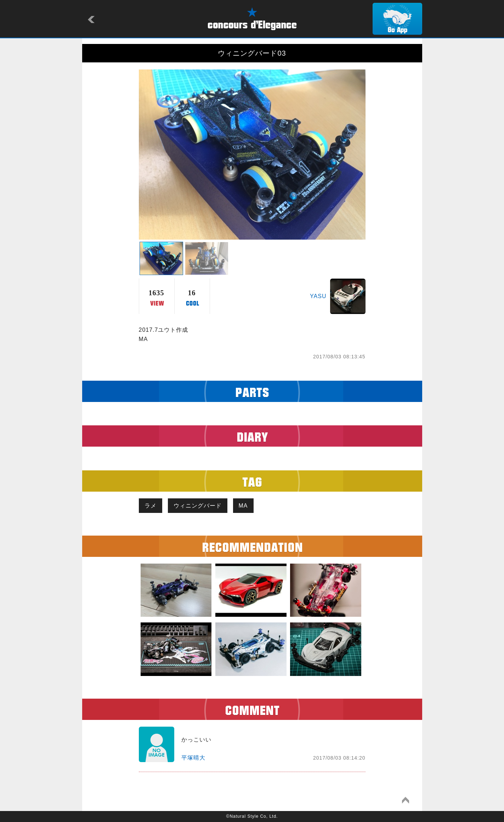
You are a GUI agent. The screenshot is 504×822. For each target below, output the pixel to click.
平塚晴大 (193, 758)
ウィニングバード (198, 506)
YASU (318, 296)
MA (243, 506)
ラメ (151, 506)
